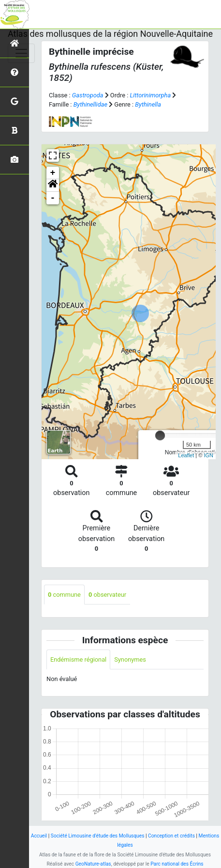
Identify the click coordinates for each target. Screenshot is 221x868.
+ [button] (53, 173)
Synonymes (130, 659)
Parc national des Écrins (177, 864)
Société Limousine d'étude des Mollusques (98, 836)
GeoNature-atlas (93, 864)
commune (64, 595)
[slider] (160, 435)
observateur (107, 595)
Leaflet (186, 455)
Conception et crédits (171, 836)
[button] (53, 186)
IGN (208, 455)
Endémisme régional (78, 659)
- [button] (53, 198)
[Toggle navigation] (21, 53)
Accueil (39, 836)
